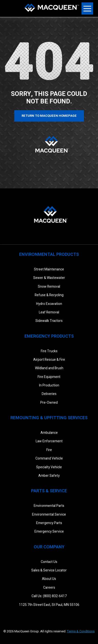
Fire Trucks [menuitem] (49, 351)
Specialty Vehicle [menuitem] (49, 467)
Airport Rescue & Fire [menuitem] (49, 360)
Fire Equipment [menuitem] (49, 377)
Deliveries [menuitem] (49, 394)
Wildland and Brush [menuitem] (49, 368)
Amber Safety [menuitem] (49, 476)
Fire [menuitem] (49, 450)
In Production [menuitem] (49, 385)
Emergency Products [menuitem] (49, 336)
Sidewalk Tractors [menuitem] (49, 321)
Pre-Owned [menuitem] (49, 403)
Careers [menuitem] (49, 588)
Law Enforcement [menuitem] (49, 441)
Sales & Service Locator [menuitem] (49, 570)
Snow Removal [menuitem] (49, 287)
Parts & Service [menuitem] (49, 491)
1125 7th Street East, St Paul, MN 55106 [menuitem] (49, 605)
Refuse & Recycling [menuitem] (49, 295)
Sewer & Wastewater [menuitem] (49, 278)
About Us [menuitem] (49, 579)
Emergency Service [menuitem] (49, 531)
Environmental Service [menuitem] (49, 514)
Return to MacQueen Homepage (49, 116)
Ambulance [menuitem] (49, 433)
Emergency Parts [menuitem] (49, 523)
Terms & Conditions (81, 631)
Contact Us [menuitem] (49, 562)
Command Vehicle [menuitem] (49, 458)
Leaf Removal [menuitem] (49, 312)
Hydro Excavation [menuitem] (49, 304)
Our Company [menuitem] (49, 547)
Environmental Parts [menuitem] (49, 506)
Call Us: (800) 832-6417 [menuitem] (49, 596)
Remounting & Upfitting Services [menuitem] (49, 418)
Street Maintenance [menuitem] (49, 269)
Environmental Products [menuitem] (49, 255)
